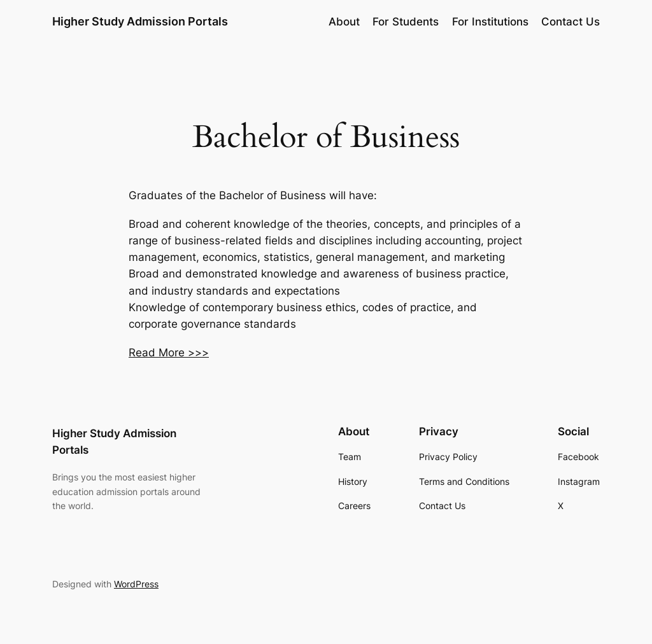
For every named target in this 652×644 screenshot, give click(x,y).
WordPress (136, 584)
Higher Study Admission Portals (140, 21)
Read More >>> (169, 353)
